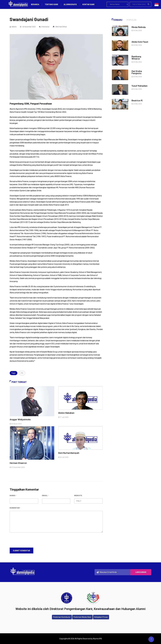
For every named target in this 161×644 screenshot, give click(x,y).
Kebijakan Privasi (101, 617)
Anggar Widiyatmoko (20, 419)
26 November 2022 (28, 27)
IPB (22, 373)
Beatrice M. (137, 100)
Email (45, 495)
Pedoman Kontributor (62, 617)
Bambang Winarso (136, 57)
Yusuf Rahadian (140, 86)
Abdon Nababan (66, 413)
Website (78, 495)
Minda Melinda (139, 27)
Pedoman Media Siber (82, 617)
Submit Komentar (21, 551)
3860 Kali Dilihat (60, 27)
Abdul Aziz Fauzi (140, 42)
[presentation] (29, 540)
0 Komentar (44, 27)
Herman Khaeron (18, 463)
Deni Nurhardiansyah (69, 453)
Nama (13, 495)
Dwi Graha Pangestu (137, 72)
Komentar (15, 508)
